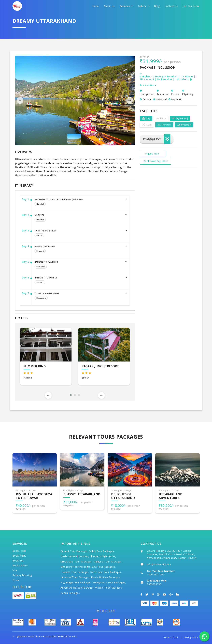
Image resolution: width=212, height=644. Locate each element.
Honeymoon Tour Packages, (109, 582)
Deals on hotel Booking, (75, 556)
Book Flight (19, 556)
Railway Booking (22, 575)
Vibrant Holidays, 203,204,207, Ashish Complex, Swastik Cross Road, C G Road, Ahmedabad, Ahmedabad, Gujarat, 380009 (172, 554)
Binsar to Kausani (79, 249)
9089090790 (154, 584)
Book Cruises (20, 565)
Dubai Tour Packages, (102, 551)
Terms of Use (171, 637)
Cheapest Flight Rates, (103, 556)
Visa (15, 570)
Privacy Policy (191, 637)
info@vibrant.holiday (159, 564)
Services (126, 6)
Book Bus (18, 561)
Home (95, 6)
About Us (109, 6)
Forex (16, 580)
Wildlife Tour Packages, (109, 588)
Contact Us (171, 6)
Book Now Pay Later (156, 161)
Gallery (144, 6)
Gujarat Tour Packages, (74, 551)
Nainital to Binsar (79, 234)
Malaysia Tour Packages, (108, 562)
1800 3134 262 (156, 575)
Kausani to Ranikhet (79, 265)
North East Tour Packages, (106, 572)
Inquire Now (152, 154)
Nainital (79, 218)
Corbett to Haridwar (79, 296)
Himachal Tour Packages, (75, 577)
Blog (157, 6)
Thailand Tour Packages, (75, 572)
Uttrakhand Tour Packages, (77, 562)
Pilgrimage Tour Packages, (76, 582)
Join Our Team (191, 6)
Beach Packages (70, 593)
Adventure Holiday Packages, (78, 588)
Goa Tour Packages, (104, 567)
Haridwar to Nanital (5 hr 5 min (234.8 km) (79, 202)
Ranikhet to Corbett (79, 281)
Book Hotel (19, 551)
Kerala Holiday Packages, (106, 577)
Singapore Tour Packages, (76, 567)
